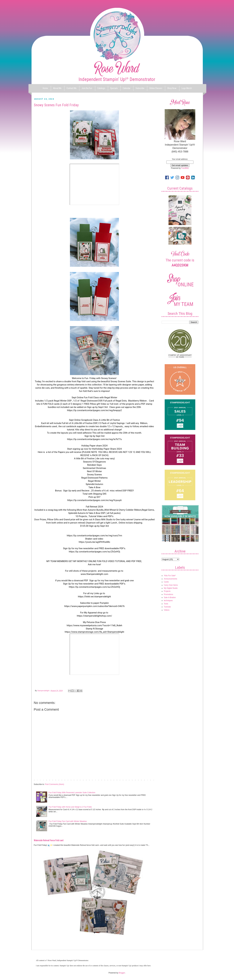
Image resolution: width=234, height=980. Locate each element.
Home (45, 88)
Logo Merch (187, 88)
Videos (167, 610)
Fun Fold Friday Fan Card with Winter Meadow (68, 821)
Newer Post (39, 780)
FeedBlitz (185, 168)
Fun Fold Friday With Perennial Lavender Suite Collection (72, 793)
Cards (166, 582)
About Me (57, 88)
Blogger (122, 973)
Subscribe (140, 88)
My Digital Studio (171, 588)
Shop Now (172, 88)
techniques (168, 601)
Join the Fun (87, 88)
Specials (114, 88)
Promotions (169, 594)
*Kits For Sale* (170, 576)
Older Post (150, 780)
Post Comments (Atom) (55, 784)
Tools (166, 604)
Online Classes (156, 88)
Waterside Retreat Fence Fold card (49, 840)
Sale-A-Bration (170, 597)
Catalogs (101, 88)
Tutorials (167, 607)
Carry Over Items (171, 585)
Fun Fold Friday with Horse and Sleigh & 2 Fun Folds (70, 807)
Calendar (127, 88)
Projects (167, 591)
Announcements (171, 579)
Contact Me (72, 88)
